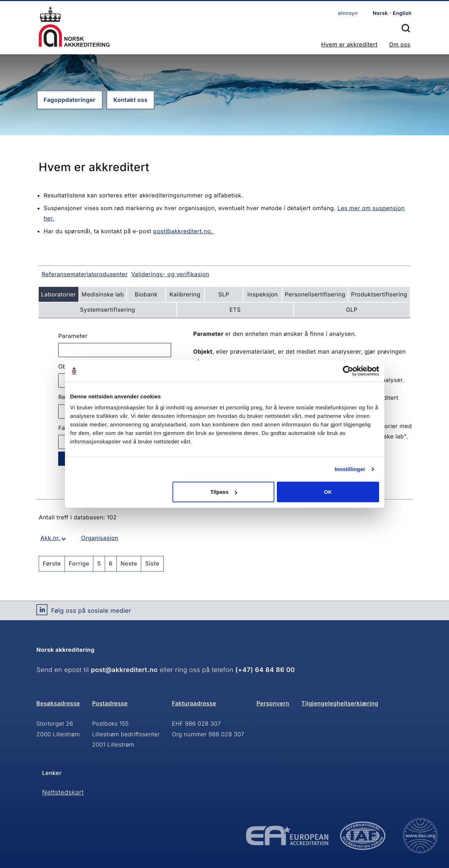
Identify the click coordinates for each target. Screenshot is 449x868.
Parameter (73, 336)
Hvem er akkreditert (349, 44)
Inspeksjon (263, 294)
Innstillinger (350, 469)
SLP (224, 294)
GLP (352, 310)
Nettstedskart (63, 793)
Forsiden (74, 27)
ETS (235, 310)
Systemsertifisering (107, 310)
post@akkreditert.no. (184, 231)
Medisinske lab (103, 294)
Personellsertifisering (315, 294)
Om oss (400, 44)
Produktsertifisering (379, 294)
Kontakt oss (130, 100)
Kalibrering (185, 294)
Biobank (146, 294)
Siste (152, 563)
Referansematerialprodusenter (84, 274)
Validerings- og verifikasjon (170, 274)
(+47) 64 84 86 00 (265, 670)
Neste (129, 563)
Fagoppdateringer (70, 100)
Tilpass (223, 492)
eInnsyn (348, 13)
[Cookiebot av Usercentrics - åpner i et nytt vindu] (348, 371)
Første (52, 563)
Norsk (380, 13)
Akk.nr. (50, 538)
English (402, 13)
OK (328, 492)
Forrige (79, 563)
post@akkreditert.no (124, 670)
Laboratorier (59, 294)
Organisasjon (100, 538)
